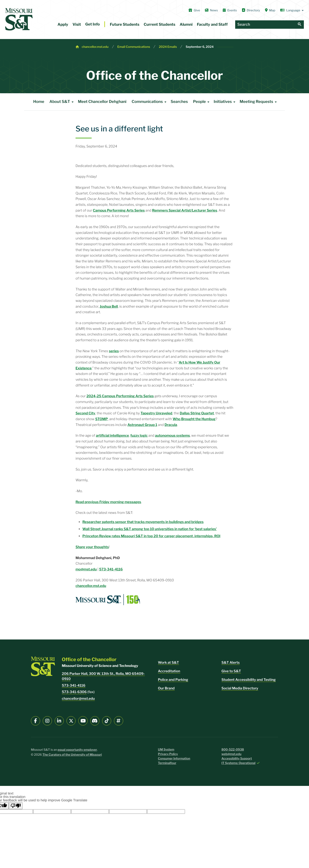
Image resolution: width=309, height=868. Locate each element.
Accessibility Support (237, 759)
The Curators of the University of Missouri (72, 755)
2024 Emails (168, 47)
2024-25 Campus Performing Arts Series (120, 396)
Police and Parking (173, 680)
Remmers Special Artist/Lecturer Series (185, 210)
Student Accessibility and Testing (249, 680)
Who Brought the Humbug (194, 419)
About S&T (62, 102)
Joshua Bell (109, 306)
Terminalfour (167, 763)
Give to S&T (231, 671)
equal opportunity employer (77, 750)
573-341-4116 (111, 569)
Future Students (125, 25)
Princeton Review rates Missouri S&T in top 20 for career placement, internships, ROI (151, 536)
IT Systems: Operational (238, 763)
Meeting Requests (259, 102)
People (202, 102)
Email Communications (134, 47)
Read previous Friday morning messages (108, 502)
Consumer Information (174, 759)
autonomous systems (173, 436)
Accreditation (169, 671)
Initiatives (225, 102)
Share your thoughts (92, 547)
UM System (166, 750)
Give (194, 10)
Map (270, 10)
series (114, 351)
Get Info (92, 24)
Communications (150, 102)
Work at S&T (168, 663)
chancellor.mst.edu (95, 47)
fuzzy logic (139, 436)
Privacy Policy (168, 754)
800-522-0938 (233, 750)
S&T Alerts (231, 663)
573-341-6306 (74, 692)
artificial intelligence (112, 436)
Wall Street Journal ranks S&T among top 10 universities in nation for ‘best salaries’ (150, 529)
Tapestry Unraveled (156, 413)
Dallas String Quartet (197, 413)
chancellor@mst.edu (78, 699)
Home (39, 102)
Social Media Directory (240, 688)
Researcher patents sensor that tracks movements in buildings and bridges (143, 522)
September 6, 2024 (200, 47)
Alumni (186, 25)
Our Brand (166, 688)
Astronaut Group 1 (142, 425)
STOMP (102, 419)
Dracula (171, 425)
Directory (251, 10)
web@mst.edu (231, 754)
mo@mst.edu (86, 569)
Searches (179, 102)
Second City (85, 413)
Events (230, 10)
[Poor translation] (16, 806)
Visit (77, 25)
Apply (63, 25)
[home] (19, 19)
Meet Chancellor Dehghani (102, 102)
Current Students (160, 25)
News (211, 10)
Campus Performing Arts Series (119, 210)
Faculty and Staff (212, 25)
